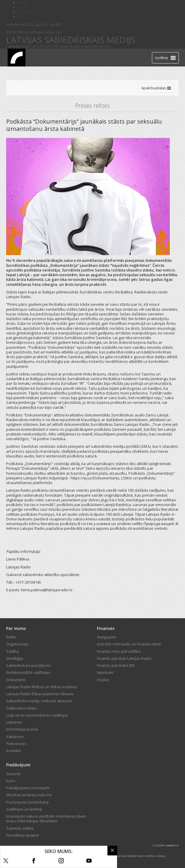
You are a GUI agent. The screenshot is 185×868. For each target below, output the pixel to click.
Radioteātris (81, 46)
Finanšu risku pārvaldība (119, 651)
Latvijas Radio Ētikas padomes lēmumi (40, 694)
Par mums (16, 628)
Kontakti (13, 751)
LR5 (56, 46)
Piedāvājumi (18, 765)
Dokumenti (16, 680)
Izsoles (103, 680)
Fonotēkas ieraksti (23, 835)
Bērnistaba (28, 12)
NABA (65, 46)
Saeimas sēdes (20, 828)
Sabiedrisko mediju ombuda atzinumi (39, 701)
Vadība (12, 651)
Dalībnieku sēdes (22, 708)
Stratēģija (15, 658)
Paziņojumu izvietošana (27, 802)
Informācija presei (22, 729)
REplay (24, 7)
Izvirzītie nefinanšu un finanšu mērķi (129, 644)
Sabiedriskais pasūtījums (29, 665)
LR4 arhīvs (102, 46)
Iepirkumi (105, 672)
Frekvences (16, 744)
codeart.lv (173, 845)
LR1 (35, 46)
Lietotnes (14, 722)
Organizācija (17, 644)
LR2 (42, 46)
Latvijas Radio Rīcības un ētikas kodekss (42, 687)
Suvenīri (13, 774)
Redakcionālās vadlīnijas (28, 672)
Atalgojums (107, 637)
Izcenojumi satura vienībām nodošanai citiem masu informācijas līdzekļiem (46, 819)
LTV (21, 17)
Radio (11, 637)
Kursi (11, 781)
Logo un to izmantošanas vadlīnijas (37, 715)
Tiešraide (40, 57)
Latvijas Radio (18, 46)
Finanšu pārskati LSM (116, 665)
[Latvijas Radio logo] (17, 58)
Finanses (106, 628)
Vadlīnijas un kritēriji (24, 809)
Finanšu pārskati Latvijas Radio (124, 658)
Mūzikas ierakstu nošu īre (29, 795)
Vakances (15, 737)
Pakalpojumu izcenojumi (28, 788)
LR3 (49, 46)
